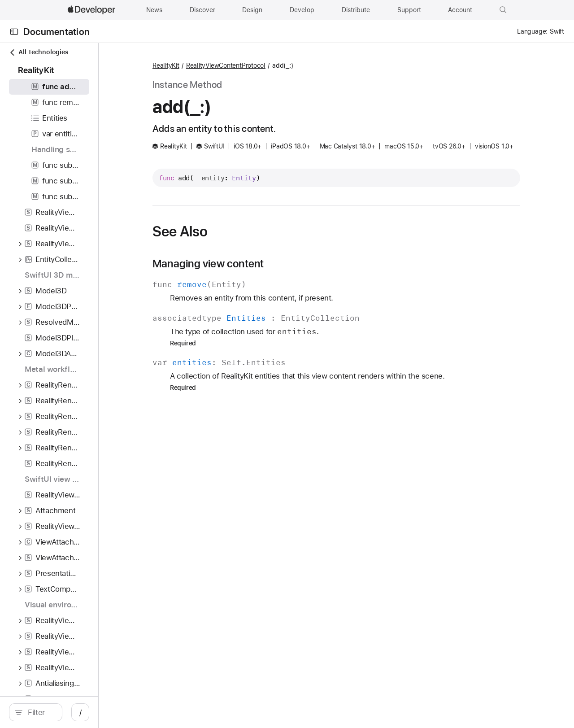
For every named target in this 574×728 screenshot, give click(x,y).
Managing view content (271, 277)
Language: (532, 31)
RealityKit (229, 65)
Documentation (57, 32)
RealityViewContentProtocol (289, 65)
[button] (503, 10)
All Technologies (39, 52)
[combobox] (81, 712)
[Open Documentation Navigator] (14, 32)
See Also (243, 245)
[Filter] (81, 712)
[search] (76, 712)
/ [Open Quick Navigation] (161, 712)
